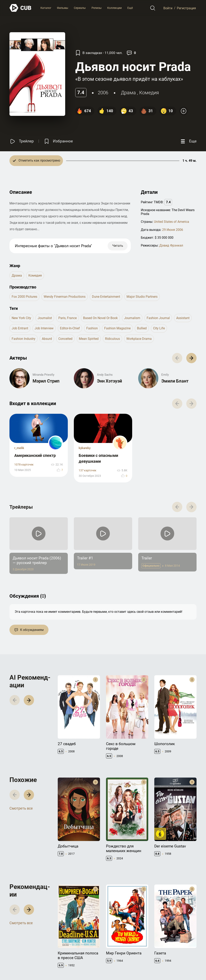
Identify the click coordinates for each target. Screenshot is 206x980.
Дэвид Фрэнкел (171, 245)
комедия (149, 93)
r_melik (19, 448)
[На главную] (21, 8)
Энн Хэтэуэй (109, 381)
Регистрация (186, 8)
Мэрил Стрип (46, 381)
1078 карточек (24, 465)
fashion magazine (117, 328)
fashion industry (24, 339)
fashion (92, 328)
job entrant (20, 328)
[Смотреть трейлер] (22, 141)
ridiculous (112, 339)
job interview (44, 328)
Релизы (97, 8)
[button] (191, 358)
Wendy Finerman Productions (65, 297)
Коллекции (114, 8)
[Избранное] (58, 141)
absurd (47, 339)
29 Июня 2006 (173, 230)
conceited (65, 339)
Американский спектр (35, 455)
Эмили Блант (175, 381)
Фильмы (63, 8)
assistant (183, 318)
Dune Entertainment (106, 297)
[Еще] (188, 141)
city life (159, 328)
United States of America (171, 222)
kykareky (85, 448)
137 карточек (88, 470)
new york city (21, 318)
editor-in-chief (70, 328)
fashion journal (158, 318)
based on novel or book (100, 318)
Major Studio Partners (142, 297)
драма (128, 93)
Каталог (46, 8)
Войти (168, 8)
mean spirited (89, 339)
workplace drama (139, 339)
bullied (142, 328)
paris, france (67, 318)
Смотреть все (21, 808)
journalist (45, 318)
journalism (132, 318)
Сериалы (80, 8)
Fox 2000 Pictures (24, 297)
